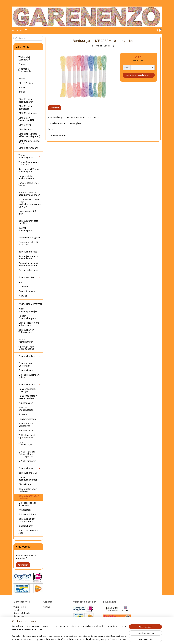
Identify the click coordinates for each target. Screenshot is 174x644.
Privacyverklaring (21, 622)
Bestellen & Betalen (22, 613)
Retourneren (19, 616)
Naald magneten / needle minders (28, 397)
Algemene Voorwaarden (25, 70)
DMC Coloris (25, 125)
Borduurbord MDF (28, 473)
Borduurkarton (30, 468)
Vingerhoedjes (26, 431)
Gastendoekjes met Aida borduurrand (28, 264)
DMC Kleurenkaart (28, 148)
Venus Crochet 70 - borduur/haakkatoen (29, 194)
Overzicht (54, 108)
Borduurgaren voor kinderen (29, 497)
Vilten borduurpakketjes (28, 310)
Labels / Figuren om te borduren (29, 324)
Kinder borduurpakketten (28, 479)
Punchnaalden (26, 403)
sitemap (76, 639)
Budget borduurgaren (26, 229)
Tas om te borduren (29, 270)
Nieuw (22, 78)
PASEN (22, 88)
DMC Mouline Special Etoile (29, 142)
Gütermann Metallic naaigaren (29, 243)
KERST (22, 92)
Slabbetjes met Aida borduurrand (28, 258)
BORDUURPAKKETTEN (30, 304)
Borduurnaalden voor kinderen (27, 520)
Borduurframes (26, 370)
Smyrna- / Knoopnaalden (26, 409)
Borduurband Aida (30, 252)
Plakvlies (23, 296)
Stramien (23, 287)
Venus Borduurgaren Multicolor (29, 163)
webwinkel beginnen (92, 639)
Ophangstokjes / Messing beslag (27, 348)
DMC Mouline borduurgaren (30, 101)
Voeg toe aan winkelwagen (139, 75)
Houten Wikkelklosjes (25, 443)
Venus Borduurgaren (30, 156)
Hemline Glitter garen (29, 237)
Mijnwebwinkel (115, 639)
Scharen (23, 414)
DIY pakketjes (25, 484)
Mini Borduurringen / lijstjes (29, 376)
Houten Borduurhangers (27, 317)
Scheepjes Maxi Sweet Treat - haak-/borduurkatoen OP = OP (30, 203)
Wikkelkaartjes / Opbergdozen (27, 436)
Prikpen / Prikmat (27, 514)
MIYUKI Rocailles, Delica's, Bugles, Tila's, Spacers (27, 454)
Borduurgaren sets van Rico (28, 222)
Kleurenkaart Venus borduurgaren (29, 170)
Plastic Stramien (27, 291)
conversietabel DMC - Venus (29, 184)
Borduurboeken (30, 356)
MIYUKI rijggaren (27, 461)
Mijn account (20, 30)
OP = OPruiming (27, 83)
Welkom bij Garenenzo (24, 58)
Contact (22, 64)
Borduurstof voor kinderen (28, 490)
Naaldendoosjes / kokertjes (27, 390)
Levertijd (17, 610)
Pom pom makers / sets (28, 532)
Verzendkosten (20, 607)
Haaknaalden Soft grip (28, 212)
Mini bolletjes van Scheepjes (27, 504)
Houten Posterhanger (26, 341)
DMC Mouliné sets (28, 113)
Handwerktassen (27, 419)
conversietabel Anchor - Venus (26, 177)
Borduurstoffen (30, 277)
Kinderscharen (26, 526)
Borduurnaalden (30, 384)
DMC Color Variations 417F (26, 119)
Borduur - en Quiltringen (30, 364)
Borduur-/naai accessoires (26, 425)
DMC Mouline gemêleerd (25, 107)
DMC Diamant (26, 129)
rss (81, 639)
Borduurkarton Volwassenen (26, 331)
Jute (21, 282)
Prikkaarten (25, 510)
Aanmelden (23, 565)
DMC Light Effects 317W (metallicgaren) (29, 135)
